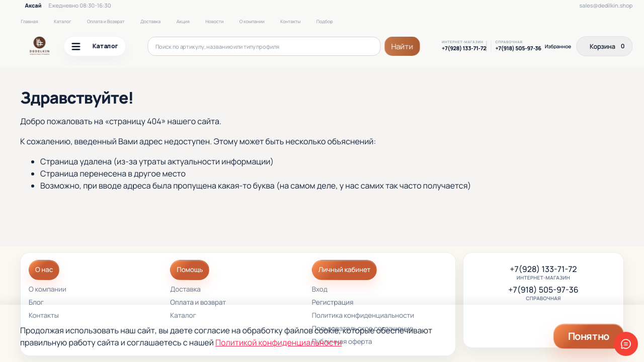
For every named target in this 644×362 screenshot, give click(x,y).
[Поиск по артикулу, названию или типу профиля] (264, 46)
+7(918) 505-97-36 (518, 49)
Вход (320, 290)
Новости (214, 21)
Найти (403, 47)
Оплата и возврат (198, 303)
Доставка (150, 21)
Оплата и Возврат (106, 21)
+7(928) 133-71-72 (464, 49)
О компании (252, 21)
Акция (183, 21)
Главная (29, 21)
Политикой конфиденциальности (278, 342)
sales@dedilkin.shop (606, 6)
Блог (36, 303)
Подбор (325, 21)
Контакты (290, 21)
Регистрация (333, 303)
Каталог (62, 21)
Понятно (589, 336)
